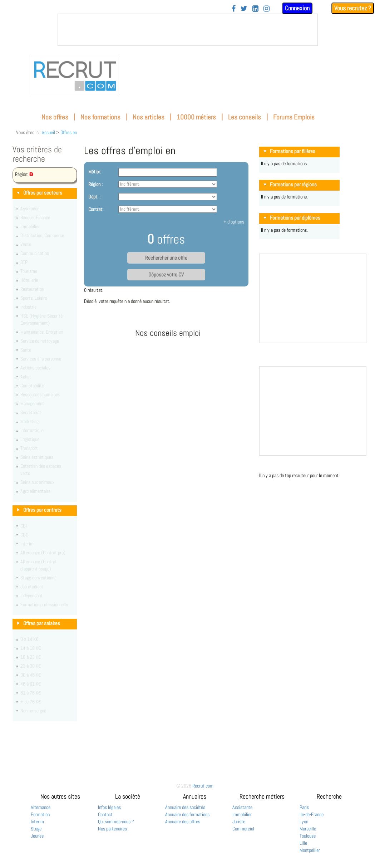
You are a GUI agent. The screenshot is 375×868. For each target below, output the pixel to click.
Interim (37, 822)
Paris (304, 807)
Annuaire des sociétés (185, 807)
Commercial (243, 829)
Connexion (297, 8)
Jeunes (37, 836)
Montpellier (310, 850)
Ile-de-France (312, 814)
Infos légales (109, 807)
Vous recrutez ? (353, 8)
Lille (303, 843)
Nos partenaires (112, 829)
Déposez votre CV (166, 275)
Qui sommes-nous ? (116, 822)
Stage (36, 829)
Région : (95, 184)
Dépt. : (94, 197)
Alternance (41, 807)
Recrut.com (203, 786)
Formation (40, 814)
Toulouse (308, 836)
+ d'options (234, 222)
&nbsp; (188, 30)
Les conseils (245, 117)
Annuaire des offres (183, 822)
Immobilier (242, 814)
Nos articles (149, 117)
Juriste (239, 822)
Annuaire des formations (187, 814)
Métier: (95, 172)
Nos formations (100, 117)
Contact (105, 814)
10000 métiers (196, 117)
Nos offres (55, 117)
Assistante (242, 807)
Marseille (308, 829)
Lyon (304, 822)
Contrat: (96, 209)
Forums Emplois (294, 117)
